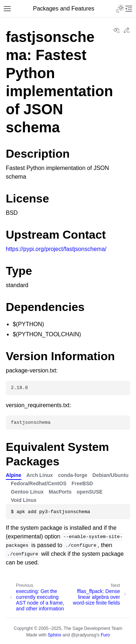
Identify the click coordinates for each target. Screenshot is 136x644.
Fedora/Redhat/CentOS (39, 483)
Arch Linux (40, 475)
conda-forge (73, 475)
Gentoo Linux (27, 492)
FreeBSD (82, 483)
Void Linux (24, 500)
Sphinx (54, 635)
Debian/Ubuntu (111, 475)
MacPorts (60, 492)
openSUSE (90, 492)
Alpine (14, 475)
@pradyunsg (84, 635)
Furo (105, 635)
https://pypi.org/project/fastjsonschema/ (56, 249)
